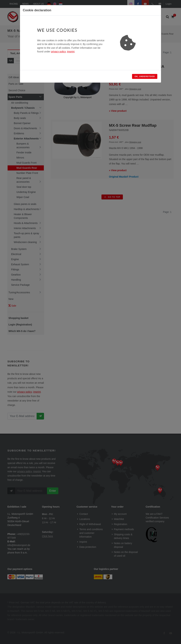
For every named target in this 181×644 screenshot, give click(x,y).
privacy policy (58, 52)
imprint (71, 52)
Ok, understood (145, 76)
